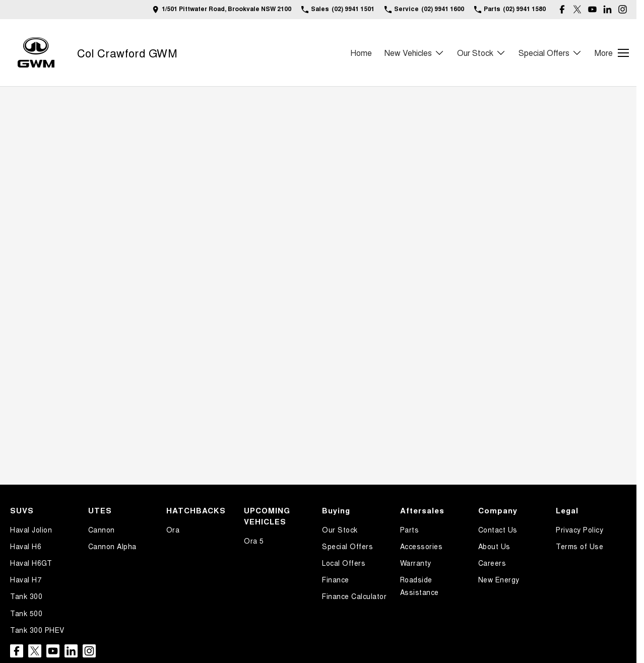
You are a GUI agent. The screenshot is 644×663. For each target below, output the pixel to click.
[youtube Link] (592, 9)
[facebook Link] (562, 9)
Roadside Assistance (420, 586)
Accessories (422, 546)
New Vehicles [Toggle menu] (414, 53)
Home (361, 53)
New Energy (499, 579)
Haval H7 (26, 579)
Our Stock (340, 529)
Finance (336, 579)
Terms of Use (579, 546)
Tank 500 (26, 613)
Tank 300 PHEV (37, 630)
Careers (492, 563)
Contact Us (498, 529)
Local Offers (344, 563)
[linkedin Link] (607, 9)
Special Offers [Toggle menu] (550, 53)
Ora (173, 529)
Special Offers (347, 546)
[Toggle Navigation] (612, 53)
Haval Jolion (31, 529)
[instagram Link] (623, 9)
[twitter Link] (577, 9)
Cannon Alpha (112, 546)
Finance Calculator (354, 596)
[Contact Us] (222, 9)
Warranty (416, 563)
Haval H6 (26, 546)
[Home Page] (36, 53)
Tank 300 (26, 596)
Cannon (102, 529)
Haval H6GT (31, 563)
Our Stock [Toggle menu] (481, 53)
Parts (410, 529)
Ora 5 (254, 541)
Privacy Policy (579, 529)
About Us (494, 546)
